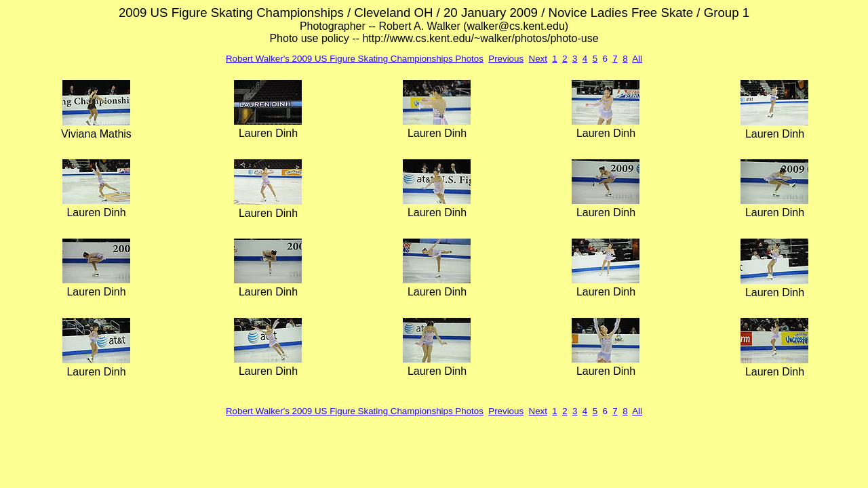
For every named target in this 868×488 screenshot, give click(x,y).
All (637, 59)
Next (538, 59)
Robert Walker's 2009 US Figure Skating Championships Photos (355, 59)
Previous (506, 59)
